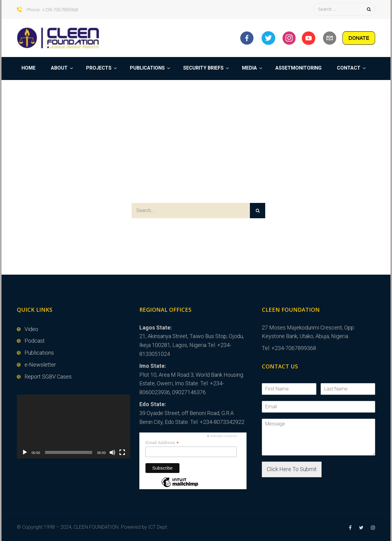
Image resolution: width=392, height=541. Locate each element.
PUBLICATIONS (147, 68)
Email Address (162, 443)
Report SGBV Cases (48, 377)
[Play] (25, 452)
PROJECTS (99, 68)
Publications (39, 353)
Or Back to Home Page (196, 230)
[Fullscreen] (122, 452)
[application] (73, 426)
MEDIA (249, 68)
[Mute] (112, 452)
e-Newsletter (40, 365)
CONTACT (349, 68)
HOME (28, 68)
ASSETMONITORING (298, 68)
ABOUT (59, 68)
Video (31, 329)
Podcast (35, 341)
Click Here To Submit (292, 469)
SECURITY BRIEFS (203, 68)
